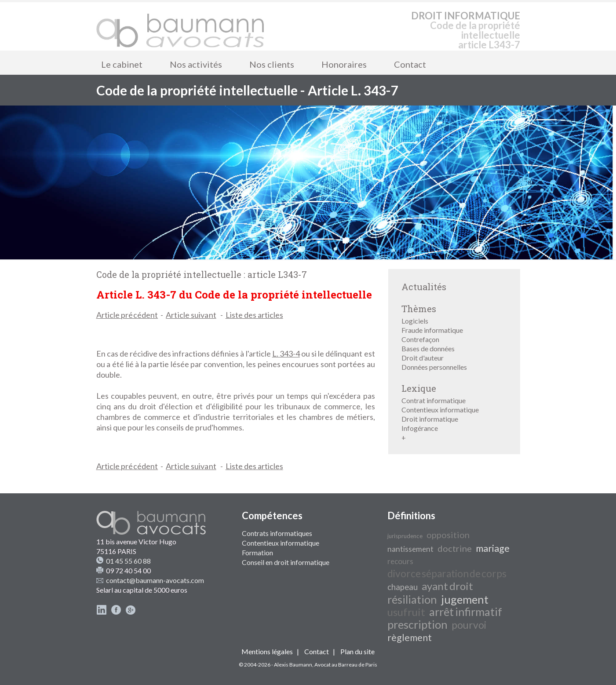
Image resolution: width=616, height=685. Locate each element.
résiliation (412, 599)
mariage (493, 548)
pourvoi (469, 625)
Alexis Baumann (293, 665)
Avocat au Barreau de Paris (346, 665)
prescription (417, 624)
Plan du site (357, 651)
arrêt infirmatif (466, 612)
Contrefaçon (420, 339)
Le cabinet (122, 64)
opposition (448, 535)
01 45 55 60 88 (128, 561)
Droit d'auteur (423, 358)
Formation (257, 552)
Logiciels (415, 321)
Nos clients (272, 64)
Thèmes (419, 309)
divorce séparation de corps (447, 574)
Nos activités (196, 64)
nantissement (410, 549)
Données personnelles (434, 367)
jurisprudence (405, 536)
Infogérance (420, 428)
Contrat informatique (434, 400)
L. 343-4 (286, 353)
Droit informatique (430, 419)
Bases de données (428, 348)
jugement (465, 599)
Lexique (419, 388)
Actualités (424, 287)
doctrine (455, 548)
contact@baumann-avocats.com (155, 580)
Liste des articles (254, 315)
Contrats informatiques (277, 533)
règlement (410, 638)
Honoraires (344, 64)
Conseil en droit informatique (286, 562)
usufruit (406, 612)
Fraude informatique (432, 330)
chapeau (403, 587)
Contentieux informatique (440, 410)
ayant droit (447, 586)
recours (400, 561)
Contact (410, 64)
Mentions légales (267, 651)
